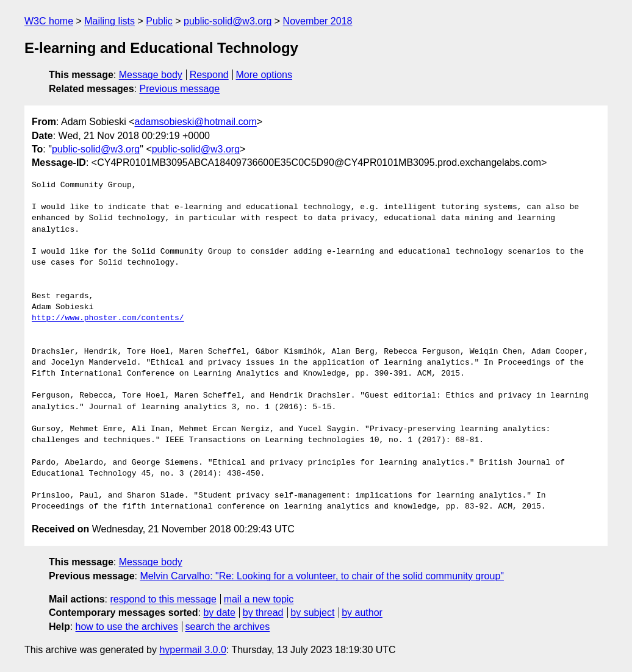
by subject (312, 613)
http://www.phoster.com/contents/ (108, 318)
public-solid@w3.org (228, 21)
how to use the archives (127, 627)
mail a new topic (259, 599)
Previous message (180, 89)
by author (362, 613)
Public (159, 21)
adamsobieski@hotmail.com (196, 122)
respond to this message (163, 599)
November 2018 (318, 21)
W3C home (49, 21)
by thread (263, 613)
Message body (151, 75)
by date (219, 613)
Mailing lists (110, 21)
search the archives (228, 627)
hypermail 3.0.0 (192, 650)
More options (264, 75)
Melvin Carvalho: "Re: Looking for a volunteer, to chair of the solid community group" (322, 576)
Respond (209, 75)
